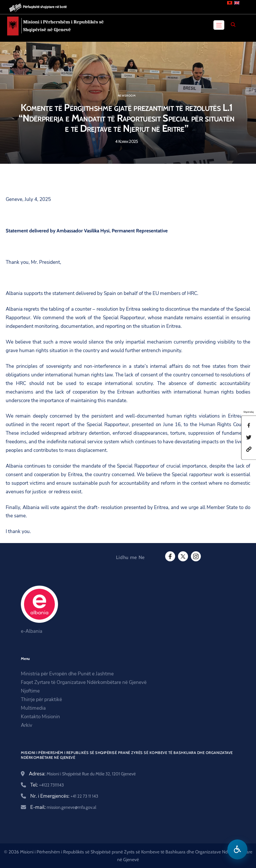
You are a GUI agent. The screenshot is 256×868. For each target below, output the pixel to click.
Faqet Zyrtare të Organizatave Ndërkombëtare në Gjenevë (84, 682)
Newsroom (127, 96)
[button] (249, 449)
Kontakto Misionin (40, 717)
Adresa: (82, 774)
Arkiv (27, 725)
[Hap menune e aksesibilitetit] (237, 849)
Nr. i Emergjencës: (64, 796)
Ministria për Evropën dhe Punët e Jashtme (67, 674)
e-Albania (32, 631)
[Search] (233, 25)
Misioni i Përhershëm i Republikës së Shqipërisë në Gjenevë (63, 26)
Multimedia (33, 708)
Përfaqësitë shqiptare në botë (45, 7)
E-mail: (63, 807)
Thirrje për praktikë (41, 700)
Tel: (47, 785)
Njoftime (30, 691)
